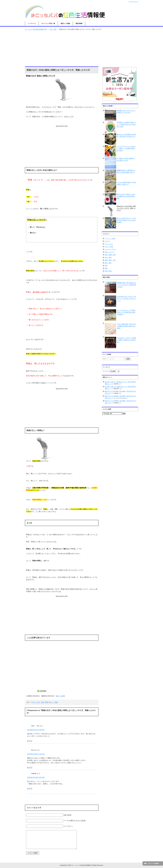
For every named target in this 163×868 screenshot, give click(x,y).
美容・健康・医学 (110, 255)
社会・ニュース (110, 252)
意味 (43, 702)
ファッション (109, 244)
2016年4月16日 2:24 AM (36, 754)
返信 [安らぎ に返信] (31, 767)
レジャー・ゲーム (110, 249)
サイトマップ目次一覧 (48, 23)
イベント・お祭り (110, 238)
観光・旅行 (108, 263)
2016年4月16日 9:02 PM (36, 777)
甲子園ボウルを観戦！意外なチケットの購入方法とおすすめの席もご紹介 (126, 124)
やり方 (34, 702)
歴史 (106, 266)
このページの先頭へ (153, 863)
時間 (47, 702)
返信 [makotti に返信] (31, 788)
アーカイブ (106, 371)
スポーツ (108, 241)
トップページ (32, 23)
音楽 (106, 268)
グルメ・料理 (109, 247)
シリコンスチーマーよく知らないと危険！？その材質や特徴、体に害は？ (126, 148)
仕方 (38, 702)
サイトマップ (134, 2)
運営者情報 (79, 23)
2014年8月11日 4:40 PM (36, 730)
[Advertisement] (81, 49)
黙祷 (56, 702)
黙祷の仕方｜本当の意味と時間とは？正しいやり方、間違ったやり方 (126, 208)
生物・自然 (108, 271)
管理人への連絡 (65, 23)
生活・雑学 (60, 696)
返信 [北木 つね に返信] (31, 741)
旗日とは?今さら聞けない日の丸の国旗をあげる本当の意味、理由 (126, 196)
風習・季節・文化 (110, 260)
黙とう (51, 702)
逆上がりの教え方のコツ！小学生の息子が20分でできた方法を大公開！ (126, 220)
